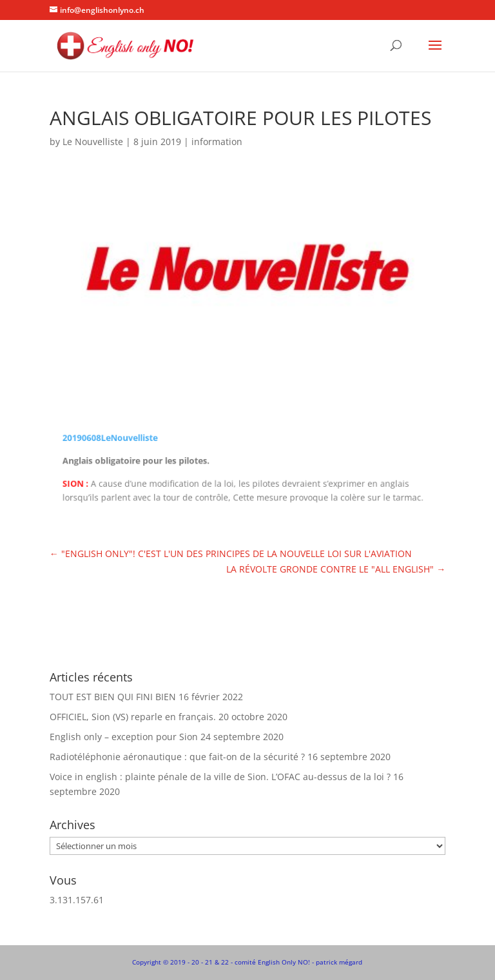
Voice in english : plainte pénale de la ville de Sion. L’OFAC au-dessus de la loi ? (220, 777)
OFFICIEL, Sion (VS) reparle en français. (133, 717)
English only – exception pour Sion (124, 737)
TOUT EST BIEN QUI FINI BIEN (113, 697)
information (217, 142)
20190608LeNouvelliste (116, 439)
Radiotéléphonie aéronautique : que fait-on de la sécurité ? (177, 757)
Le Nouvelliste (93, 142)
